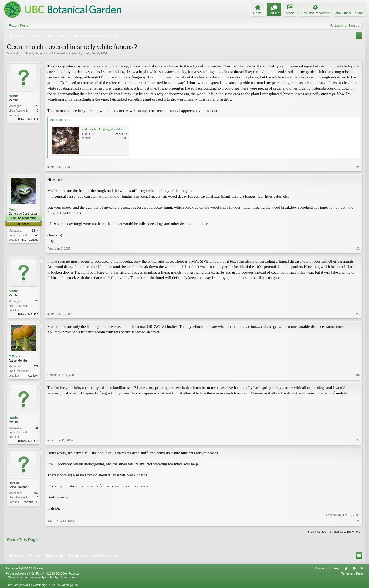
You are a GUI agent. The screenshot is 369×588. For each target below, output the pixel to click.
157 (36, 493)
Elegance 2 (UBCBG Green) (24, 568)
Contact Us (323, 568)
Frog (13, 209)
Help (337, 568)
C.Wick (14, 356)
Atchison (33, 376)
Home (346, 568)
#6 (358, 521)
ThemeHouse (68, 577)
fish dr (14, 483)
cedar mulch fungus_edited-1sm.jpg (106, 129)
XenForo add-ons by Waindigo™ (28, 585)
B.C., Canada (30, 240)
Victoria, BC (31, 502)
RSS (362, 568)
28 (37, 106)
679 (36, 367)
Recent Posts (18, 26)
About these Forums (349, 13)
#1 (358, 167)
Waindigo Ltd (69, 585)
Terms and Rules (352, 573)
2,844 (35, 231)
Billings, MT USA (28, 119)
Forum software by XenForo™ (43, 573)
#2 (358, 249)
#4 (358, 375)
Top (354, 568)
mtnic (86, 53)
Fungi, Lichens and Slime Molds (47, 53)
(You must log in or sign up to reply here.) (335, 532)
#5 (358, 440)
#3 (358, 314)
